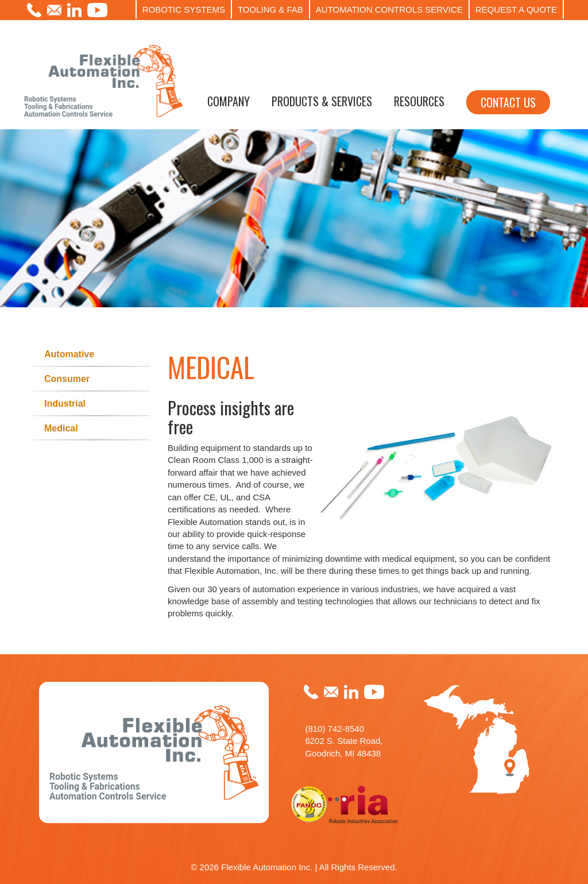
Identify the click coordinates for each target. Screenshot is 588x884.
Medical (61, 428)
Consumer (67, 379)
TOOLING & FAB (270, 9)
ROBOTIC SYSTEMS (184, 9)
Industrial (65, 404)
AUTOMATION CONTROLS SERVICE (389, 9)
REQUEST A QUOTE (516, 9)
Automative (69, 354)
